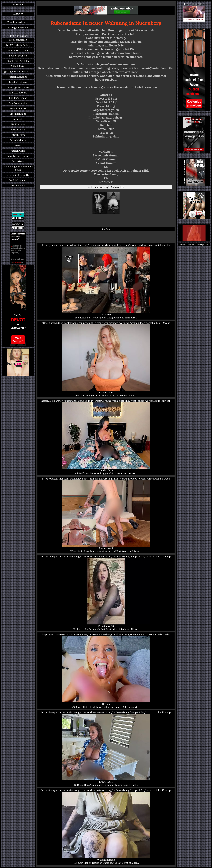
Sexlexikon (18, 161)
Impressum (18, 5)
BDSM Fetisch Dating (18, 45)
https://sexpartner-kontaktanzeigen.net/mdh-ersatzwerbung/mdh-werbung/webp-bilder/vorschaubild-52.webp (106, 826)
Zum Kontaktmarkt (18, 22)
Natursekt (18, 119)
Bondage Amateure (18, 87)
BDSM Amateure (18, 93)
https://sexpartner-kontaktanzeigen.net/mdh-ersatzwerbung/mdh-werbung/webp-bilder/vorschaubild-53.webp (106, 749)
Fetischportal (18, 130)
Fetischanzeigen (18, 40)
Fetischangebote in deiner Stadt (18, 168)
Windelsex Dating (18, 50)
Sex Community (18, 103)
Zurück (106, 229)
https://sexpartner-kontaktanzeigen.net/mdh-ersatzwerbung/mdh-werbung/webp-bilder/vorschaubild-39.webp (106, 593)
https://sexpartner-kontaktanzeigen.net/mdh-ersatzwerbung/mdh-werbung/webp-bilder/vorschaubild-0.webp (106, 671)
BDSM (18, 145)
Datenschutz (18, 186)
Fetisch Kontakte (18, 77)
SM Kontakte (18, 124)
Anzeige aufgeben (18, 27)
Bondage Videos (18, 82)
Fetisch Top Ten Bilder (18, 61)
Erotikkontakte (18, 114)
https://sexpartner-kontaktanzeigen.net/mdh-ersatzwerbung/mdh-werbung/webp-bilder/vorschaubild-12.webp (106, 359)
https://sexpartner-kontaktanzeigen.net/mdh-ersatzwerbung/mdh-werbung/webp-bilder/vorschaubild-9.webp (106, 515)
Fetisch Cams (18, 151)
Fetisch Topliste (18, 56)
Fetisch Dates (18, 66)
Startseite (18, 14)
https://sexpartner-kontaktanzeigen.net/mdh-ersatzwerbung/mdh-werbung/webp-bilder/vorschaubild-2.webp (106, 281)
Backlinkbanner (18, 180)
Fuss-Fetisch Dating (18, 156)
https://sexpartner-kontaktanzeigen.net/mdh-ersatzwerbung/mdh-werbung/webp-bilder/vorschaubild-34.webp (106, 437)
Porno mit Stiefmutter (18, 175)
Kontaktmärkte (18, 108)
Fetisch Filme (18, 135)
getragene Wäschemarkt (18, 71)
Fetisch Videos (18, 140)
